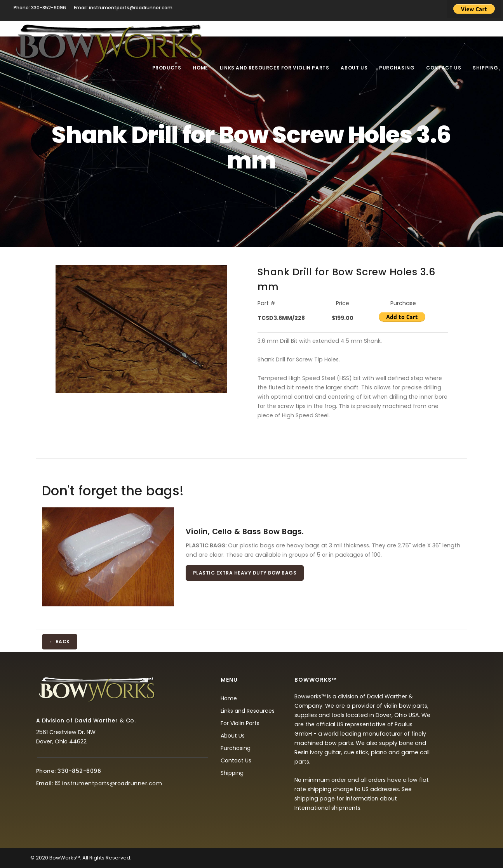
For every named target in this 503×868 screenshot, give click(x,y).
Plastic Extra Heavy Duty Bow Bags (245, 573)
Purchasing (397, 68)
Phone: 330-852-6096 (40, 8)
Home (200, 68)
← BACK (60, 641)
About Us (354, 68)
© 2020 (39, 858)
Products (167, 68)
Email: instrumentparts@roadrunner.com (123, 8)
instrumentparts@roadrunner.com (112, 783)
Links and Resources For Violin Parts (275, 68)
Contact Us (444, 68)
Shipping (486, 68)
